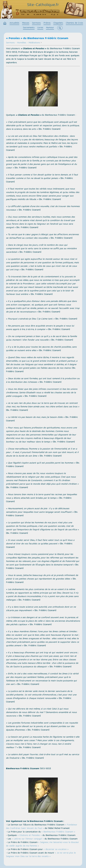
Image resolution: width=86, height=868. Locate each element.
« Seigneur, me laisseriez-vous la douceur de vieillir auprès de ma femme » (42, 844)
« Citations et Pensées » (30, 835)
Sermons (36, 23)
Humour (50, 28)
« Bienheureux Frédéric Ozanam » (58, 832)
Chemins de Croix (74, 23)
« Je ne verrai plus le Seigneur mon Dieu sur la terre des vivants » (41, 855)
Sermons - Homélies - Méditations (23, 43)
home (5, 23)
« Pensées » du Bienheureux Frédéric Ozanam (37, 39)
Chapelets (58, 23)
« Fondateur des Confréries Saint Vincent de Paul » (42, 827)
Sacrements (29, 28)
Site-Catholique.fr (43, 5)
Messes (26, 23)
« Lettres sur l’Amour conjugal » (28, 839)
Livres (40, 28)
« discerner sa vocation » (56, 850)
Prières (47, 23)
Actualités (14, 23)
